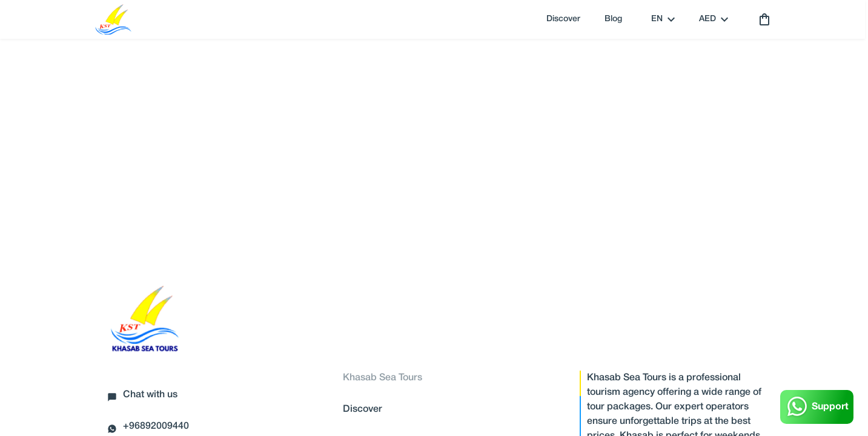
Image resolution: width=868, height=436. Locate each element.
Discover (563, 19)
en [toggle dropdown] (663, 19)
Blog (613, 19)
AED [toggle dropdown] (714, 19)
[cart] (762, 19)
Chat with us (142, 396)
